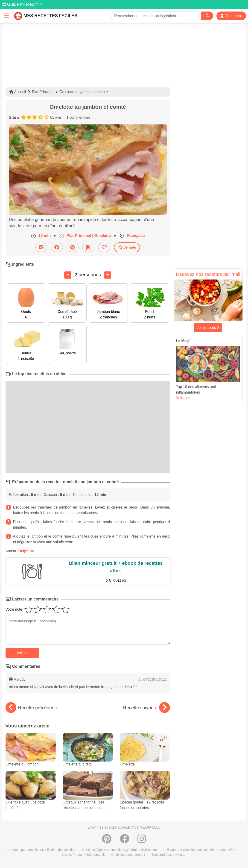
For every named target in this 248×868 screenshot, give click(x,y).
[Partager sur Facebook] (57, 247)
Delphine (26, 551)
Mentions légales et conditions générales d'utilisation (119, 850)
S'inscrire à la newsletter (169, 855)
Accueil (18, 92)
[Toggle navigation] (6, 16)
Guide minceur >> (25, 4)
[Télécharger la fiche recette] (88, 247)
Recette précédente (32, 708)
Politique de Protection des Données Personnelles (199, 850)
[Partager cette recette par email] (41, 247)
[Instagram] (142, 841)
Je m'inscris (208, 328)
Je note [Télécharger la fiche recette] (127, 247)
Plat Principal (43, 92)
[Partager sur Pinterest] (73, 247)
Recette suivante (147, 708)
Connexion (231, 16)
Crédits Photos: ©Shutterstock (83, 855)
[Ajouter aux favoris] (104, 247)
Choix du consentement (128, 855)
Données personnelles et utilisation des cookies (41, 850)
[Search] (207, 16)
